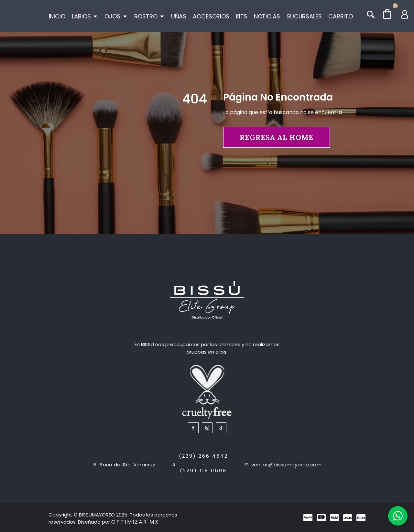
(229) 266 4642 (203, 456)
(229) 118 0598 (203, 470)
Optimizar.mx (135, 522)
